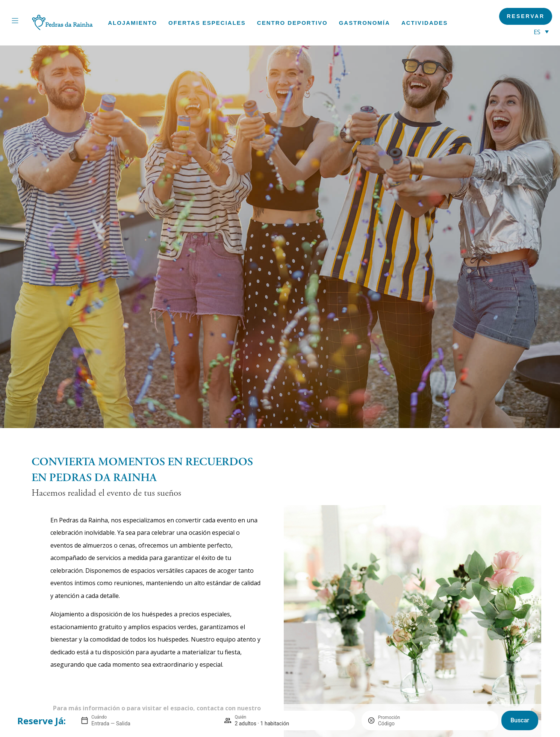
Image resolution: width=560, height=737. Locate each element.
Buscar (520, 720)
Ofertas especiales (207, 23)
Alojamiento (132, 23)
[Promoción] (396, 723)
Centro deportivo (292, 23)
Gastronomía (365, 23)
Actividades (425, 23)
